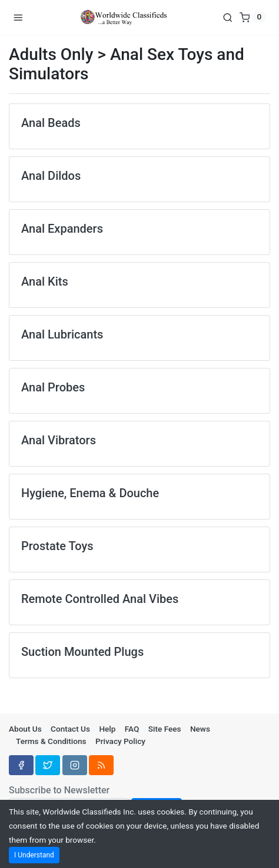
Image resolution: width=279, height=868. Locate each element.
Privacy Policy (120, 741)
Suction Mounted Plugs (82, 652)
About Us (25, 729)
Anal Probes (53, 387)
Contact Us (70, 729)
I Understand (34, 855)
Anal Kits (45, 281)
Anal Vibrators (59, 440)
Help (107, 729)
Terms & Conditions (51, 741)
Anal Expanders (62, 229)
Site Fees (165, 729)
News (200, 729)
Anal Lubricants (62, 334)
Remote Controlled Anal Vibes (100, 599)
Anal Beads (51, 123)
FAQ (132, 729)
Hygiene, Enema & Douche (90, 493)
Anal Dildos (51, 176)
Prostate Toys (57, 546)
